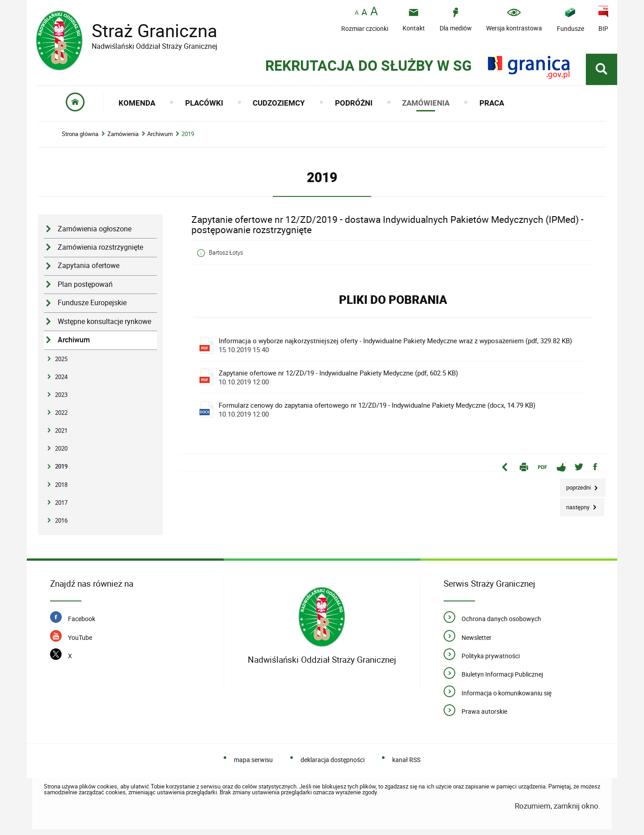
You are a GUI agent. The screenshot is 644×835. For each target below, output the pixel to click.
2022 (61, 413)
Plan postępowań (85, 284)
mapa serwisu (253, 760)
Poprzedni (576, 485)
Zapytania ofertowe (89, 266)
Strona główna (80, 134)
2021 (61, 430)
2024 (61, 377)
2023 (61, 395)
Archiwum (160, 134)
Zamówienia (123, 134)
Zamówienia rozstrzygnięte (100, 247)
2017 (61, 503)
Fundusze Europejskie (92, 303)
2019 (188, 134)
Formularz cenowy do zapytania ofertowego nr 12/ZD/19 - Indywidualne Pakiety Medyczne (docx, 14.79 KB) (396, 409)
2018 (61, 485)
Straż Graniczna (148, 31)
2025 (61, 359)
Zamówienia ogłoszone (95, 229)
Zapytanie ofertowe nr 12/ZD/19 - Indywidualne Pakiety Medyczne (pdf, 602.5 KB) (396, 377)
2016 (61, 520)
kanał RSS (406, 760)
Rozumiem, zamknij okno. (557, 806)
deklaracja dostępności (333, 760)
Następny (575, 505)
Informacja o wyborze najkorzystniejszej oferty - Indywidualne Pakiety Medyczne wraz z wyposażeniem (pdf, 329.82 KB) (396, 345)
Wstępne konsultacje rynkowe (104, 322)
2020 (61, 448)
